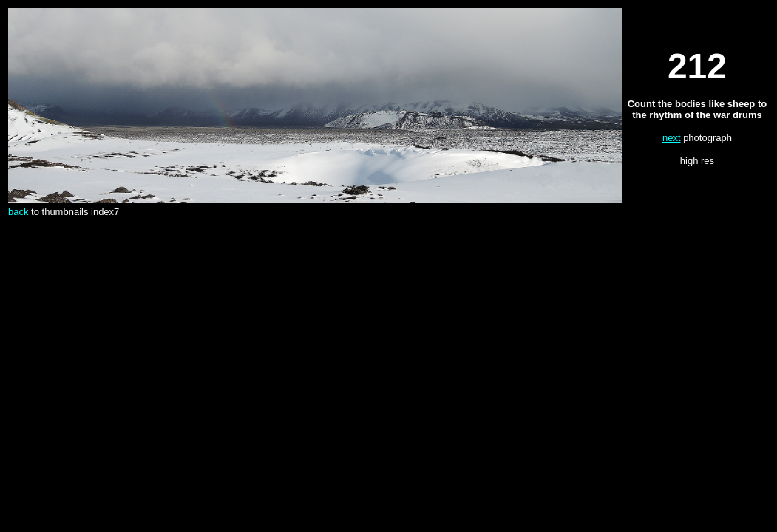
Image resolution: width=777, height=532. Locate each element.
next (672, 138)
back (18, 212)
